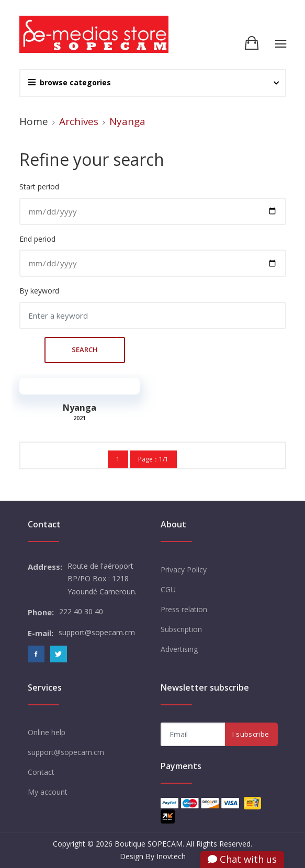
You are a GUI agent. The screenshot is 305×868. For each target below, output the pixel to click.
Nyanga (80, 408)
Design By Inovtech (153, 856)
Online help (47, 732)
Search (31, 349)
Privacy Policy (184, 570)
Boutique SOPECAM (149, 844)
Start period (39, 187)
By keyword (39, 291)
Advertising (179, 649)
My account (48, 792)
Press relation (184, 609)
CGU (168, 589)
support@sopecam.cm (66, 752)
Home (34, 121)
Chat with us (242, 859)
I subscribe (251, 734)
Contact (41, 772)
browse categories (70, 82)
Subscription (181, 629)
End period (37, 239)
